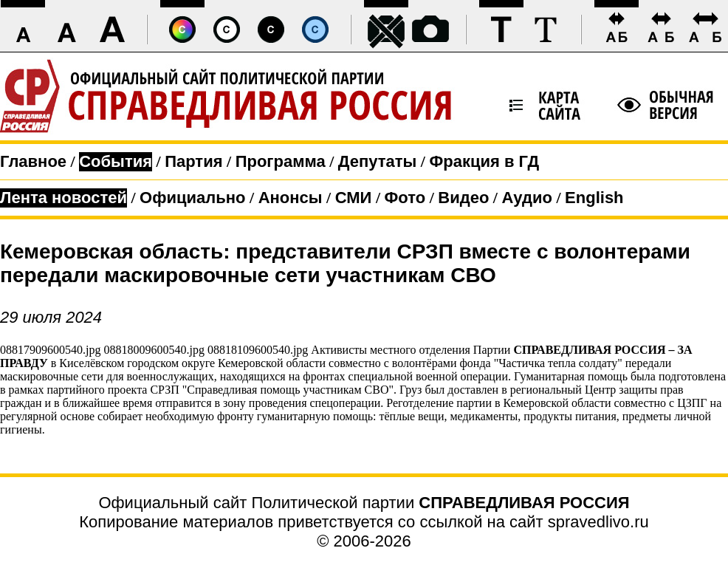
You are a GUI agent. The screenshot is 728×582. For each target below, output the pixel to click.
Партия (193, 161)
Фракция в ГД (484, 161)
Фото (405, 198)
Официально (192, 198)
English (594, 198)
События (116, 161)
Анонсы (291, 198)
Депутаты (378, 161)
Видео (463, 198)
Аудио (527, 198)
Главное (33, 161)
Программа (281, 161)
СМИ (354, 198)
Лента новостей (63, 198)
